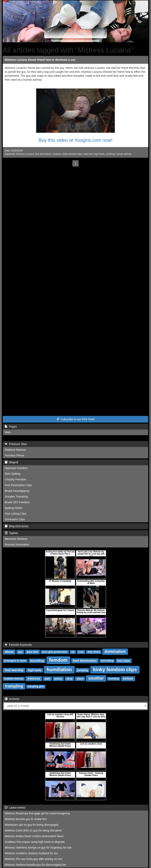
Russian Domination (17, 545)
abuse (9, 652)
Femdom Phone (15, 455)
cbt (73, 652)
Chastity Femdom (16, 479)
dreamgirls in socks (15, 661)
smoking (110, 154)
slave (80, 679)
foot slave (124, 661)
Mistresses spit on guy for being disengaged (32, 825)
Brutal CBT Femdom (17, 502)
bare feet (88, 154)
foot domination (43, 154)
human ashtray (124, 154)
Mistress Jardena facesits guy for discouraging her (35, 865)
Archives (12, 699)
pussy (58, 679)
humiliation (59, 669)
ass (20, 652)
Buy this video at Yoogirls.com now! (75, 140)
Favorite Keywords (18, 645)
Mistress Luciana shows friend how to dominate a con (40, 60)
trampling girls (36, 687)
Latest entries (15, 808)
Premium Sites (16, 444)
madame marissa (14, 679)
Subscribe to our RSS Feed (75, 419)
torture (128, 679)
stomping (114, 679)
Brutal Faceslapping (17, 491)
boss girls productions (55, 652)
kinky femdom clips (72, 154)
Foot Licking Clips (16, 514)
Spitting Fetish (13, 508)
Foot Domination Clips (18, 485)
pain (47, 679)
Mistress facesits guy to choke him (26, 819)
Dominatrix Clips (15, 519)
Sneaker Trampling (16, 497)
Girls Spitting (12, 474)
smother (96, 678)
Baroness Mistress (16, 539)
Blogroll (11, 462)
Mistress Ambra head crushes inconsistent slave (34, 836)
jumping (82, 670)
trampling (14, 686)
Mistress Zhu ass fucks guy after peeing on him (34, 859)
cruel (81, 652)
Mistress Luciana (25, 154)
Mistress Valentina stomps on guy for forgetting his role (38, 848)
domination (115, 651)
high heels (99, 154)
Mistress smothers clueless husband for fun (31, 853)
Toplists (11, 533)
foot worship (14, 670)
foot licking (107, 661)
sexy (70, 679)
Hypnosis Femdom (16, 468)
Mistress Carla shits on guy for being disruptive (33, 830)
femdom (58, 660)
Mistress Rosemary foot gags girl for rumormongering (37, 813)
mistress (57, 154)
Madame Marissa (15, 450)
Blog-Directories (17, 526)
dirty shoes (94, 652)
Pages (11, 427)
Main (8, 432)
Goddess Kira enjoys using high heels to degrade (35, 842)
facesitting (37, 661)
